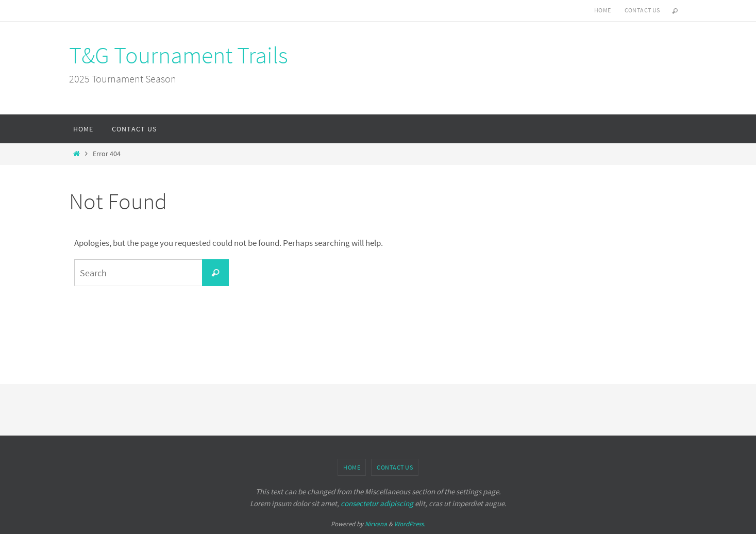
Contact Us (642, 10)
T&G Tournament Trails (179, 55)
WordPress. (410, 524)
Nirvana (376, 524)
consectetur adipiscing (377, 503)
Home (603, 10)
